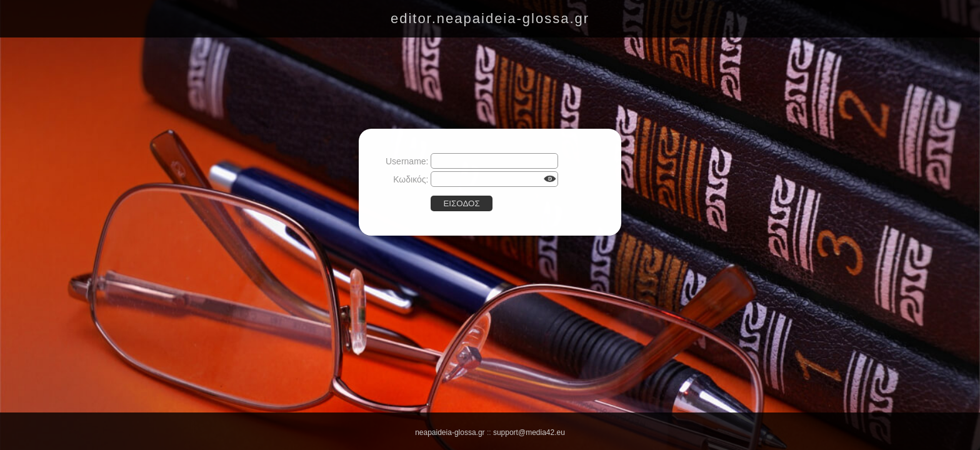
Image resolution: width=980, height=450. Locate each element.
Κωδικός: (411, 179)
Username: (407, 161)
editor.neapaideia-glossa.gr (490, 18)
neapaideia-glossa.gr (450, 432)
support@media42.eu (529, 432)
